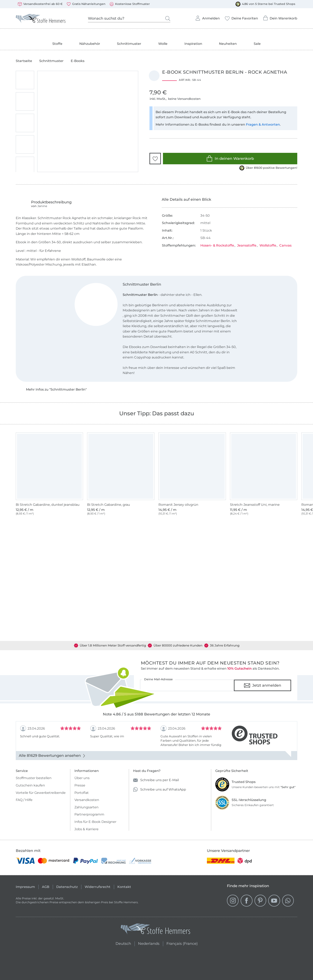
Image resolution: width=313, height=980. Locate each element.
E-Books (78, 61)
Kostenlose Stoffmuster (130, 4)
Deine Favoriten (241, 17)
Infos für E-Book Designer (95, 822)
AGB (46, 887)
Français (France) (182, 943)
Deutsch (122, 943)
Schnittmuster (129, 44)
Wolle (163, 44)
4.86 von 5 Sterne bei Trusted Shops (265, 4)
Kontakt (124, 887)
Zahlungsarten (86, 807)
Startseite (24, 61)
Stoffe (57, 44)
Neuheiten (228, 44)
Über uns (82, 778)
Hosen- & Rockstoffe (217, 245)
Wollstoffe (268, 245)
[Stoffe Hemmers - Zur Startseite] (155, 930)
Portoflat (82, 793)
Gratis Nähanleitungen (86, 4)
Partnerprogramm (89, 814)
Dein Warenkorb (280, 17)
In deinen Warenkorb (230, 158)
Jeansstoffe (247, 245)
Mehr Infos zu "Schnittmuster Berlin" (56, 389)
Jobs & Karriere (86, 829)
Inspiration (193, 44)
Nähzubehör (90, 44)
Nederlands (149, 943)
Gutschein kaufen (30, 785)
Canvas (285, 245)
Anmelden (207, 17)
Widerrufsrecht (98, 887)
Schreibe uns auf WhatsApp (160, 789)
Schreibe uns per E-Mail (156, 780)
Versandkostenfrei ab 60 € (40, 4)
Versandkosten (87, 800)
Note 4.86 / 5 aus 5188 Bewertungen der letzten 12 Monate (156, 714)
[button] (155, 159)
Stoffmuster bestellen (34, 778)
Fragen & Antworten (263, 124)
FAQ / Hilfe (24, 800)
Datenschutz (67, 887)
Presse (80, 785)
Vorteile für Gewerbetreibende (41, 793)
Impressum (25, 887)
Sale (257, 44)
